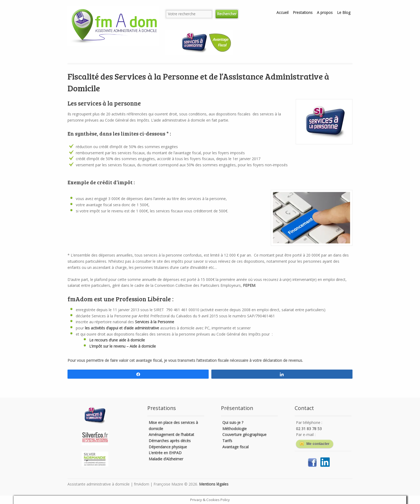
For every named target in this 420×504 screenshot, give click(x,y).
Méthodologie (235, 429)
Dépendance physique (168, 447)
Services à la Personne (155, 322)
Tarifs (227, 441)
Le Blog (344, 12)
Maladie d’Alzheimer (166, 459)
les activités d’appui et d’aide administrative (122, 328)
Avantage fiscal (235, 447)
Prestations (303, 12)
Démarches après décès (170, 441)
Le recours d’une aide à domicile (117, 340)
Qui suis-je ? (233, 422)
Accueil (282, 12)
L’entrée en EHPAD (165, 453)
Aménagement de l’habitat (171, 435)
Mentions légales (214, 484)
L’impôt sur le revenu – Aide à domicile (123, 346)
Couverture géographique (244, 435)
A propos (325, 12)
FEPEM (249, 285)
